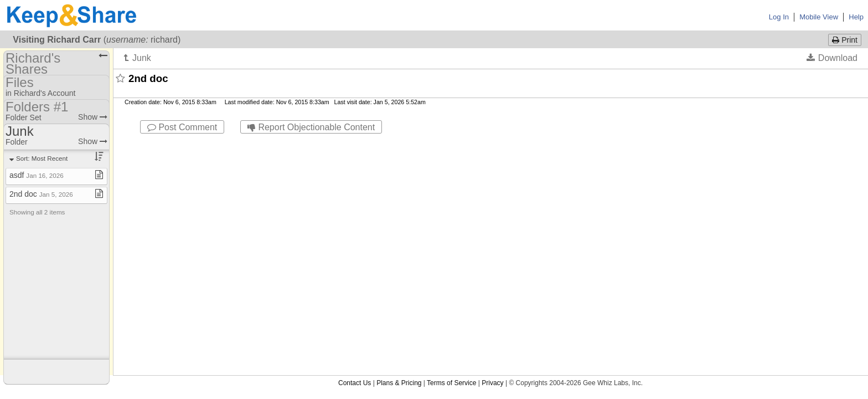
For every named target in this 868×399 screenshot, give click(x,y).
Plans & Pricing (399, 144)
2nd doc (41, 194)
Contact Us (355, 144)
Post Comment (182, 127)
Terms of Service (451, 144)
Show (93, 117)
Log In (779, 17)
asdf (37, 175)
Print (845, 40)
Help (856, 17)
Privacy (492, 144)
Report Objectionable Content (311, 127)
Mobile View (819, 17)
